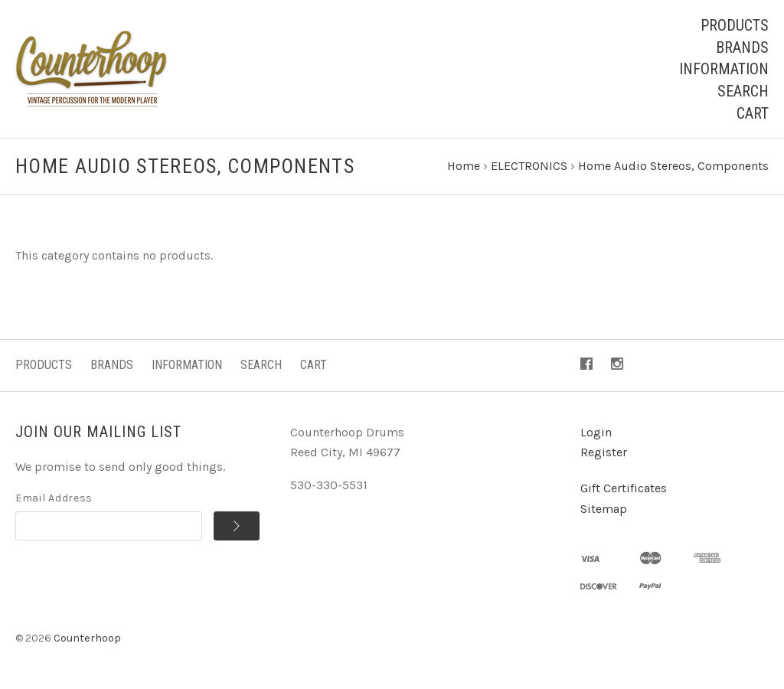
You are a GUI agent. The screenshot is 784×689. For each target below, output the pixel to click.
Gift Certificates (624, 488)
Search (743, 91)
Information (724, 69)
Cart (753, 113)
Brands (742, 47)
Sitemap (604, 509)
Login (596, 432)
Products (735, 25)
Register (604, 452)
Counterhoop (87, 638)
